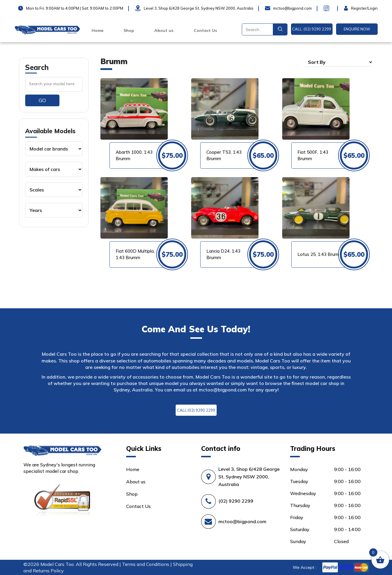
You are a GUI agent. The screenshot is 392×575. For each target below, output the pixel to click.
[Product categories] (54, 149)
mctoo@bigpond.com (223, 390)
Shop (129, 30)
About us (164, 30)
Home (97, 30)
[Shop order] (339, 62)
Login (350, 8)
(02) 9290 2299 (236, 501)
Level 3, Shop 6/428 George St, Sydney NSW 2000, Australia (249, 477)
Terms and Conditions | (148, 564)
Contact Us (205, 30)
